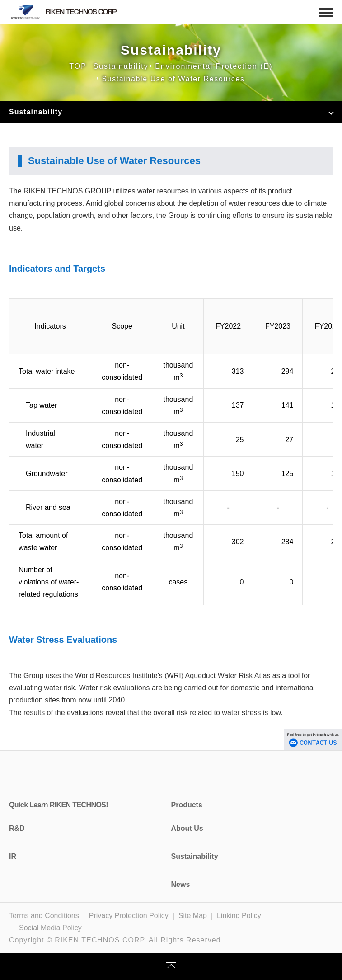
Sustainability (121, 66)
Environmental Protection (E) (214, 66)
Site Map (193, 916)
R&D (17, 828)
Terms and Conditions (44, 916)
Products (187, 805)
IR (13, 856)
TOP (78, 66)
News (181, 884)
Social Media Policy (50, 928)
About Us (187, 828)
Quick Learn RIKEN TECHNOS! (59, 805)
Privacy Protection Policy (129, 916)
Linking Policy (239, 916)
